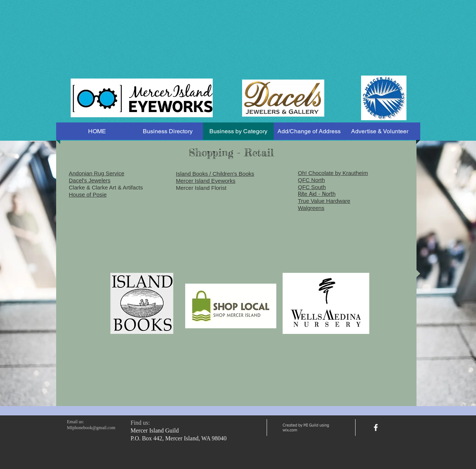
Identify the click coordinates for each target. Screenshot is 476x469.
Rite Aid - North (317, 194)
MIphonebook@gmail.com (91, 428)
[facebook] (376, 427)
